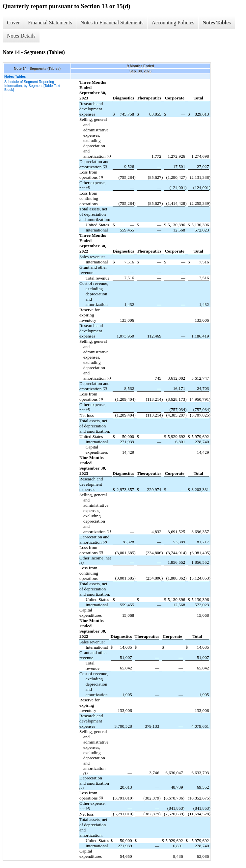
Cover (13, 23)
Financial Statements (50, 23)
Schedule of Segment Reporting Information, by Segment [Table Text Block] (32, 86)
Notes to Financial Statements (112, 23)
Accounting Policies (173, 23)
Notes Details (21, 36)
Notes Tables (217, 23)
